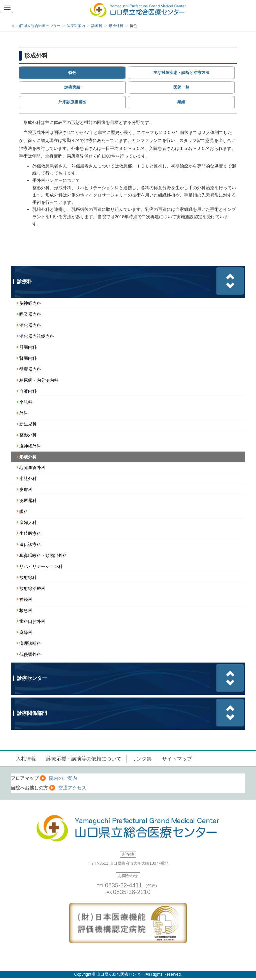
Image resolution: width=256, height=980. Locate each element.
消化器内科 (30, 325)
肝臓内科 (28, 347)
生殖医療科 (30, 533)
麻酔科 (26, 632)
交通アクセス (72, 788)
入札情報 (26, 759)
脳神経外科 (30, 446)
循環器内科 (30, 369)
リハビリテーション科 (41, 566)
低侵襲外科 (30, 654)
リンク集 (142, 759)
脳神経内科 (30, 303)
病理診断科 (30, 643)
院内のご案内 (63, 778)
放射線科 (28, 577)
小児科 (26, 402)
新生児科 (28, 424)
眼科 (24, 511)
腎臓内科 (28, 358)
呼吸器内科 (30, 314)
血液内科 (28, 391)
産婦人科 (28, 522)
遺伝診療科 (30, 544)
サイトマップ (177, 759)
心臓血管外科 (32, 468)
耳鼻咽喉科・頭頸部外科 (43, 555)
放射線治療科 (32, 588)
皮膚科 (26, 490)
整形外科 (28, 435)
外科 (24, 413)
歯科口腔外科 (32, 621)
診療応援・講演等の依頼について (84, 759)
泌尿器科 (28, 500)
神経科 (26, 599)
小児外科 (28, 479)
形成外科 (28, 457)
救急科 (26, 610)
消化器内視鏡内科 (37, 336)
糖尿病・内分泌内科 (39, 380)
